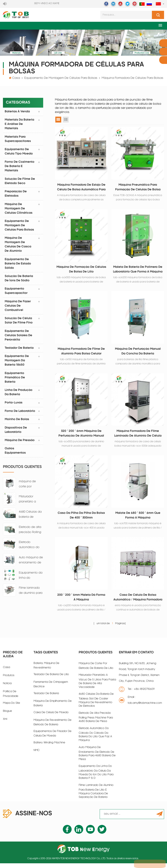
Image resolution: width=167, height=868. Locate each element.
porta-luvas (14, 406)
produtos (9, 680)
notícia (7, 688)
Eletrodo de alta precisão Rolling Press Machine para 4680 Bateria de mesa (31, 534)
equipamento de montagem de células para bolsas (61, 79)
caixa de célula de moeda (51, 717)
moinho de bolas (17, 423)
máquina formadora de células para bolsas (132, 79)
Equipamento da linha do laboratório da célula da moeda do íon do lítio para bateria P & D (31, 580)
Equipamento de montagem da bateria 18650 (17, 363)
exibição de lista (66, 120)
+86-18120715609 (144, 694)
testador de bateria (19, 351)
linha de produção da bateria (19, 395)
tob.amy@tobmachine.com (145, 708)
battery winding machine (49, 747)
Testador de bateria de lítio (51, 679)
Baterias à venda (17, 112)
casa (6, 672)
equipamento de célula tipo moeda (19, 153)
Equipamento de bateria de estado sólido (18, 266)
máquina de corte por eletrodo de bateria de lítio (29, 488)
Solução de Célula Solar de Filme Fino (19, 323)
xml (5, 724)
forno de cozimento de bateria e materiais (20, 168)
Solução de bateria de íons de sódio (19, 280)
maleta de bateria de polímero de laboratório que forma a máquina (138, 271)
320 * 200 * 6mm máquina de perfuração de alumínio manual (81, 436)
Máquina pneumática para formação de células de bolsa (138, 188)
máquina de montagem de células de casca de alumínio (18, 246)
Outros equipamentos (15, 454)
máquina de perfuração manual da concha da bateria (138, 353)
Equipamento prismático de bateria (15, 380)
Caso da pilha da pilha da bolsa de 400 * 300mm (81, 519)
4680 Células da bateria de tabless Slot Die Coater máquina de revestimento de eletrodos (30, 519)
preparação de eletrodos (16, 195)
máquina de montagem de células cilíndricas (19, 210)
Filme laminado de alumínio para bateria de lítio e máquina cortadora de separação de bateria (31, 595)
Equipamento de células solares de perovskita (19, 338)
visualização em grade (58, 120)
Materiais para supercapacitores (18, 140)
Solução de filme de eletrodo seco (20, 182)
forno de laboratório (20, 414)
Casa (16, 79)
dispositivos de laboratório (16, 433)
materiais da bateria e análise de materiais (20, 125)
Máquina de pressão (20, 444)
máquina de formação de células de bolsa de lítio (81, 271)
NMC (37, 755)
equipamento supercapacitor (16, 293)
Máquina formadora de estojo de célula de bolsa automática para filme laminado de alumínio (81, 188)
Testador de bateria (46, 698)
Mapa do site (11, 708)
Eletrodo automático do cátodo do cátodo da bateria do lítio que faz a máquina (29, 549)
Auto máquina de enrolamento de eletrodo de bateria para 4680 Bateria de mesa (31, 564)
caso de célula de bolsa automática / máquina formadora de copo (138, 602)
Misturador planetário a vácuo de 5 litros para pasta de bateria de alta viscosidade (30, 504)
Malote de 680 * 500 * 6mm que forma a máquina (138, 519)
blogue (7, 716)
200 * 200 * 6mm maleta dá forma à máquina (81, 602)
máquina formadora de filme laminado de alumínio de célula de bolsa (138, 437)
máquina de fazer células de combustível (18, 308)
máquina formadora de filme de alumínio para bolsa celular (81, 353)
